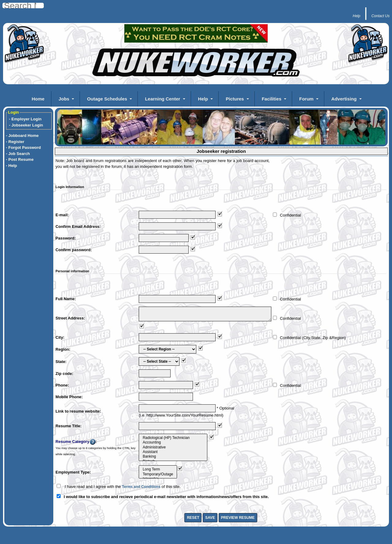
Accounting (173, 442)
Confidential (290, 215)
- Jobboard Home (22, 136)
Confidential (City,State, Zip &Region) (313, 338)
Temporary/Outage (158, 474)
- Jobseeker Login (26, 125)
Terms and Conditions (141, 487)
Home (38, 99)
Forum (306, 99)
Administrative (173, 447)
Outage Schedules (107, 99)
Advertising (344, 99)
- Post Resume (20, 159)
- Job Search (18, 154)
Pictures (235, 99)
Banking (173, 457)
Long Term (158, 469)
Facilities (272, 99)
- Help (11, 166)
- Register (15, 142)
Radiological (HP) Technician (173, 438)
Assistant (173, 452)
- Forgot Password (23, 147)
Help (203, 99)
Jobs (64, 99)
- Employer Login (25, 119)
